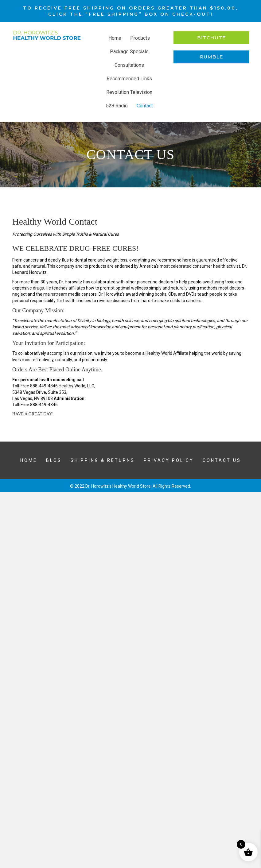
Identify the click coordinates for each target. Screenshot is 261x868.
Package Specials (129, 52)
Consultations (129, 65)
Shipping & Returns (103, 460)
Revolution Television (129, 92)
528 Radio (117, 106)
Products (140, 38)
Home (115, 38)
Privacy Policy (169, 460)
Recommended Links (129, 79)
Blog (54, 460)
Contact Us (222, 460)
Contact (145, 106)
